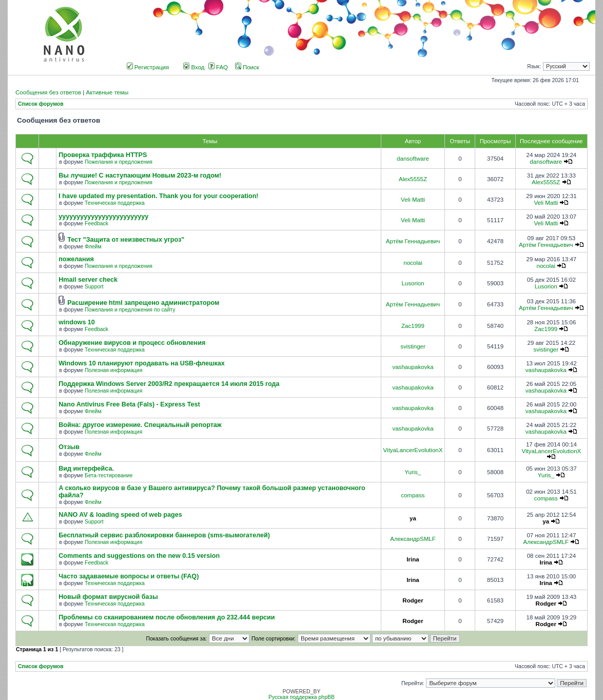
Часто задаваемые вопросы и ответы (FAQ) (129, 576)
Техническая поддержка (115, 203)
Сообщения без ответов (48, 92)
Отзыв (69, 447)
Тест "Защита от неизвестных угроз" (126, 240)
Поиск (247, 67)
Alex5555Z (413, 179)
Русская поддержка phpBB (301, 697)
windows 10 (77, 322)
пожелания (76, 259)
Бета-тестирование (109, 475)
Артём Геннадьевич (413, 241)
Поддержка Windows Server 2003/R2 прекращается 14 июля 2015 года (169, 384)
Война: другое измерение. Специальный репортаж (140, 425)
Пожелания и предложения (119, 162)
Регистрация (148, 67)
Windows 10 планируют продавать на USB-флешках (141, 363)
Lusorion (413, 283)
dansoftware (413, 159)
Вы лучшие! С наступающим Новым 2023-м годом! (140, 176)
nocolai (413, 263)
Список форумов (41, 104)
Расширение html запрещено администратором (143, 303)
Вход (194, 67)
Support (94, 287)
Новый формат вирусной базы (108, 597)
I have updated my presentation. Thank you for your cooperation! (158, 196)
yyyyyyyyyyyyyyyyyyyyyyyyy (103, 217)
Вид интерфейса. (86, 469)
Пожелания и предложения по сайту (130, 310)
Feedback (96, 223)
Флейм (93, 247)
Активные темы (107, 92)
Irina (413, 559)
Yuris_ (413, 472)
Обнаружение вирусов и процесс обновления (132, 343)
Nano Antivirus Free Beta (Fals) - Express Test (129, 404)
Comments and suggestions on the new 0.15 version (139, 556)
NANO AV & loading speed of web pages (120, 515)
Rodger (413, 600)
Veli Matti (413, 200)
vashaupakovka (413, 367)
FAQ (218, 67)
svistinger (413, 346)
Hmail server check (88, 280)
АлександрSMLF (413, 539)
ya (413, 518)
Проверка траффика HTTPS (103, 155)
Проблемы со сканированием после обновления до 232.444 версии (167, 617)
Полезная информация (113, 370)
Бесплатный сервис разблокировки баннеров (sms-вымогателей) (164, 535)
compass (413, 495)
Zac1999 (413, 326)
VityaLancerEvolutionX (413, 450)
